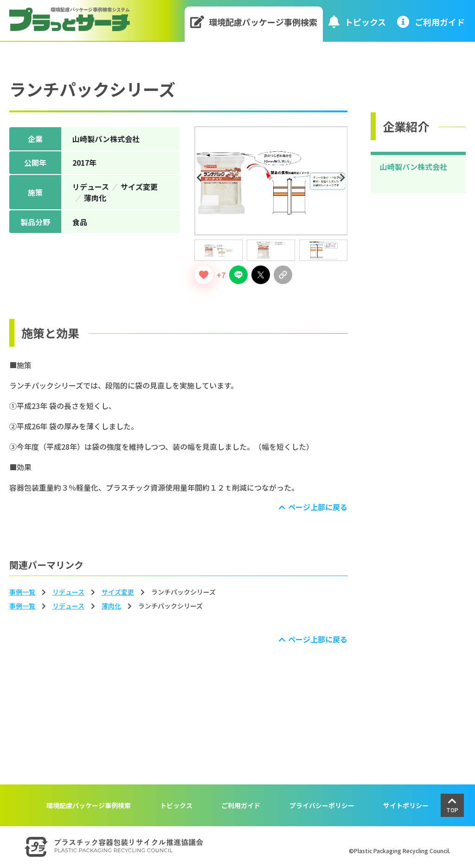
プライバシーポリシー (322, 805)
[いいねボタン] (204, 275)
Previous (201, 178)
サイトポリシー (406, 805)
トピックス (357, 22)
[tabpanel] (271, 181)
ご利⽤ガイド (431, 22)
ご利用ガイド (241, 805)
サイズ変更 (118, 592)
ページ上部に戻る (318, 507)
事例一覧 (22, 592)
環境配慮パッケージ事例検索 (254, 22)
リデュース (68, 592)
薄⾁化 (111, 606)
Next (344, 178)
